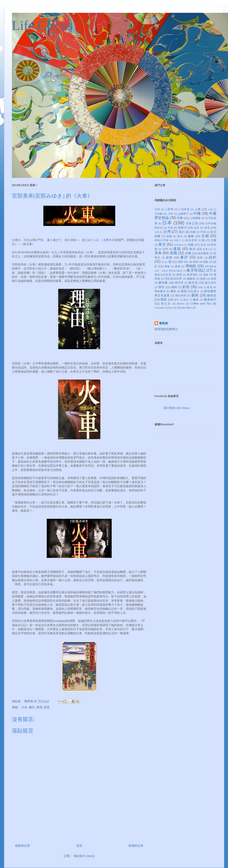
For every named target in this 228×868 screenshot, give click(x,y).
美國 (173, 253)
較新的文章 (23, 846)
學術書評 (160, 291)
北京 (197, 228)
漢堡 (214, 279)
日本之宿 (192, 223)
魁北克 (193, 283)
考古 (180, 236)
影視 (47, 707)
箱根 (200, 287)
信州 (165, 249)
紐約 (213, 257)
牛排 (170, 228)
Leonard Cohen (164, 308)
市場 (203, 232)
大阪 (210, 209)
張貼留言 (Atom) (84, 856)
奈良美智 (191, 240)
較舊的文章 (136, 846)
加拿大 (182, 228)
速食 (167, 266)
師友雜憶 (203, 253)
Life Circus (42, 25)
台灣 (167, 232)
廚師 (174, 287)
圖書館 (191, 279)
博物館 (191, 266)
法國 (191, 245)
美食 (158, 253)
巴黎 (180, 218)
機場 (173, 291)
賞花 (209, 287)
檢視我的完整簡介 (166, 329)
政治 (193, 249)
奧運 (179, 275)
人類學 (169, 209)
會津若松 (193, 275)
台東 (157, 232)
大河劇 (159, 214)
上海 (198, 209)
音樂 (188, 253)
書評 (32, 707)
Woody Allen (185, 308)
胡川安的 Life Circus (177, 408)
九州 (157, 209)
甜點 (206, 262)
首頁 (79, 846)
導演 (161, 287)
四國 (193, 232)
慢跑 (203, 279)
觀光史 (166, 304)
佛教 (191, 236)
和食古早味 (162, 240)
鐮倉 (196, 299)
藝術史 (212, 295)
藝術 (195, 295)
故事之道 (208, 249)
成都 (169, 236)
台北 (207, 228)
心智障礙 (195, 218)
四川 (182, 232)
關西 (164, 299)
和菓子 (177, 240)
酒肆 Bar (183, 262)
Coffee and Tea (201, 304)
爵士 (197, 291)
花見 (203, 245)
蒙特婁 (163, 283)
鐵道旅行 (210, 299)
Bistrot (181, 304)
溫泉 (206, 275)
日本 (24, 707)
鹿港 (178, 266)
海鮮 (200, 257)
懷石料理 (181, 295)
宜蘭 (214, 240)
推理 (39, 707)
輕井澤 (179, 283)
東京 (162, 244)
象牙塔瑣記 (196, 270)
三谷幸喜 (184, 209)
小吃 (170, 214)
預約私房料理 (173, 279)
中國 (197, 213)
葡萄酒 (163, 323)
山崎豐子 (183, 214)
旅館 (169, 257)
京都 (205, 236)
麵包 (186, 300)
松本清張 (179, 245)
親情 (184, 291)
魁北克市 (210, 283)
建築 (177, 249)
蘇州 (177, 300)
